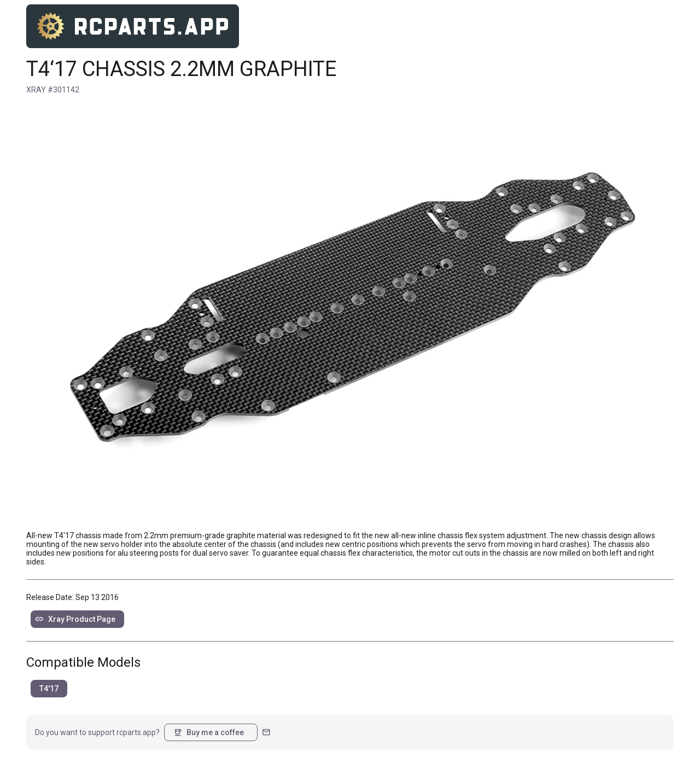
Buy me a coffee (209, 732)
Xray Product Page (75, 619)
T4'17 (49, 689)
